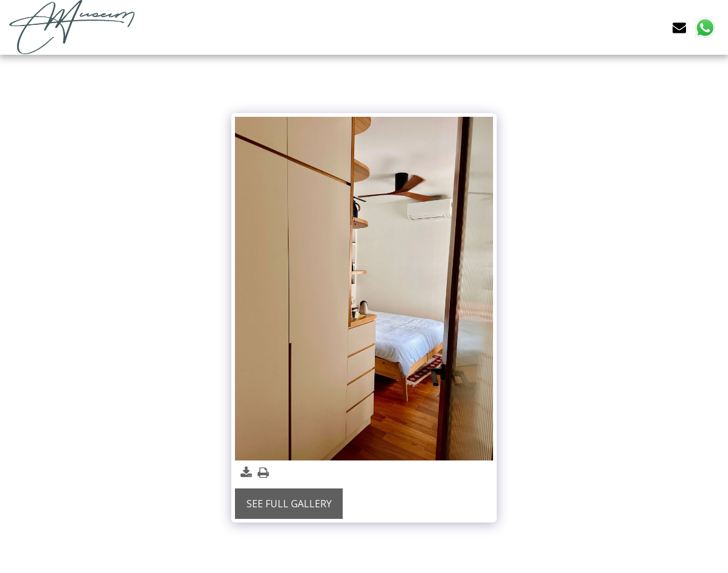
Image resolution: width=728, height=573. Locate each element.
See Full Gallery (289, 504)
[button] (679, 27)
